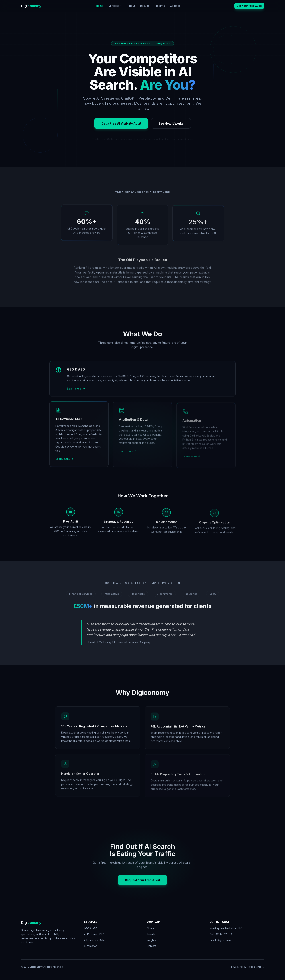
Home (100, 6)
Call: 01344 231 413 (221, 934)
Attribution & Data (94, 940)
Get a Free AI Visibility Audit (121, 127)
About (131, 6)
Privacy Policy (239, 967)
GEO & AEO (91, 928)
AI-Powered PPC (94, 934)
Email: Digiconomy (220, 940)
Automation (91, 946)
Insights (160, 6)
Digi (31, 6)
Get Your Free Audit (249, 6)
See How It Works (171, 127)
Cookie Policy (256, 967)
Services (115, 6)
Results (145, 6)
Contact (175, 6)
